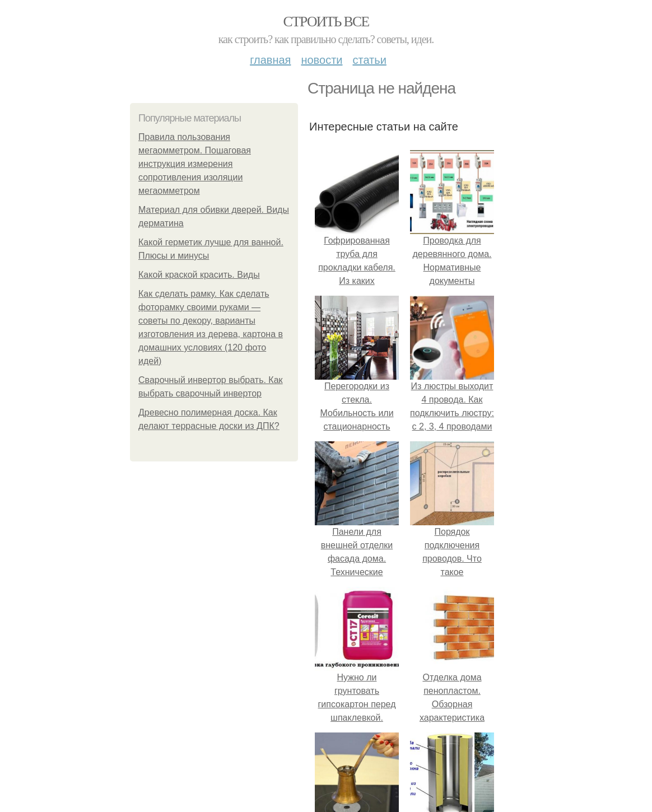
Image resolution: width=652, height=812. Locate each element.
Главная (270, 60)
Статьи (369, 60)
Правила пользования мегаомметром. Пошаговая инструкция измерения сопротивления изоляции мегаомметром (195, 164)
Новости (322, 60)
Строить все (326, 22)
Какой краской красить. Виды (199, 275)
